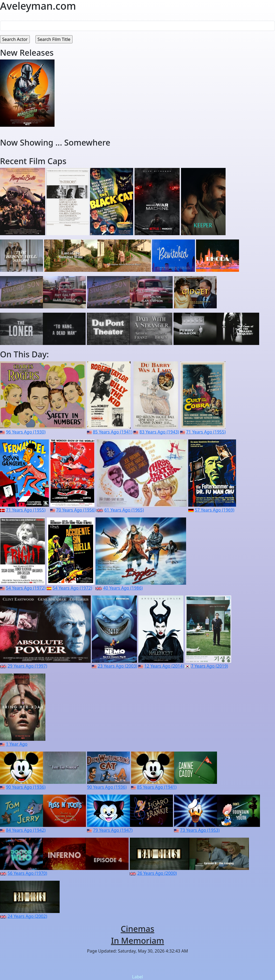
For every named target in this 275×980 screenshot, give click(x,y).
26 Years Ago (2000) (157, 873)
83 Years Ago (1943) (159, 432)
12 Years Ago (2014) (164, 666)
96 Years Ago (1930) (26, 432)
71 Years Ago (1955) (206, 432)
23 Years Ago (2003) (117, 666)
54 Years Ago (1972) (26, 588)
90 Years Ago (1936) (26, 787)
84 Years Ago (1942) (26, 830)
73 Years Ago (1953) (200, 830)
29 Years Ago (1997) (27, 666)
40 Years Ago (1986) (123, 588)
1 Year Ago (17, 744)
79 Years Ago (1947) (113, 830)
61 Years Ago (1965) (124, 510)
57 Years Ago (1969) (214, 510)
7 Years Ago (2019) (209, 666)
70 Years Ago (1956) (76, 510)
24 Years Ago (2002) (27, 916)
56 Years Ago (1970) (27, 873)
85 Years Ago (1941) (113, 432)
